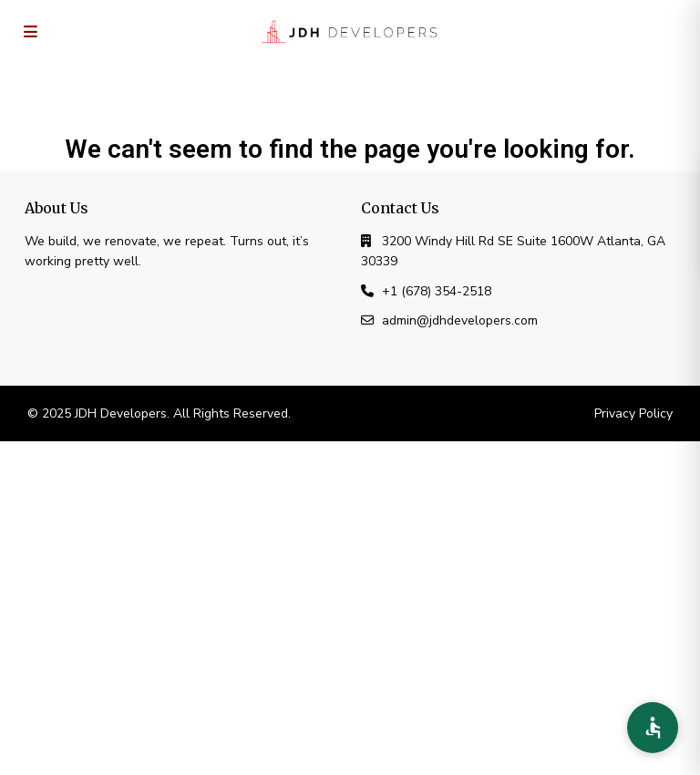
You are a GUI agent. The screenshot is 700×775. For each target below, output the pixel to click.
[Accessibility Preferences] (653, 728)
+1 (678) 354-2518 (437, 291)
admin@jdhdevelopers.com (460, 320)
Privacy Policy (633, 413)
